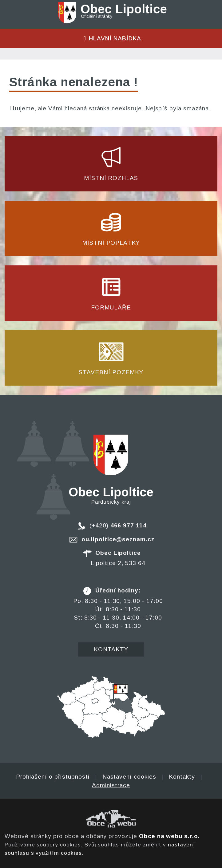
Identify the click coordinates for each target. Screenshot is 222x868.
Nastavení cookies (129, 777)
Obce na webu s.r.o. (169, 836)
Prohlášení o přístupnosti (53, 777)
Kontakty (111, 649)
